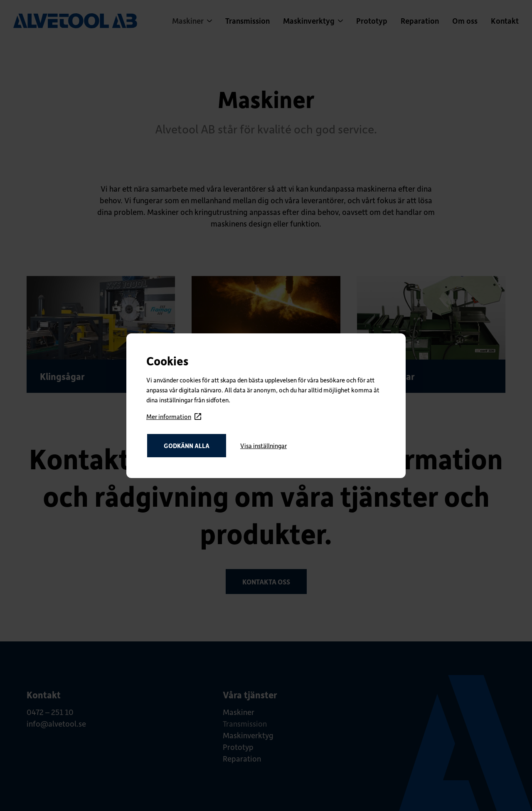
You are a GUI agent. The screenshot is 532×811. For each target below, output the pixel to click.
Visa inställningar (264, 446)
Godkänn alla (187, 446)
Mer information (174, 417)
